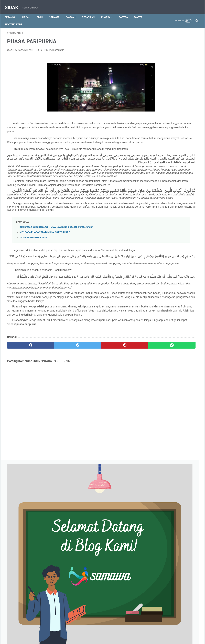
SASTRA (126, 12)
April (158, 243)
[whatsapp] (119, 391)
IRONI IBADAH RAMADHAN (172, 492)
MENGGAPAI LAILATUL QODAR (174, 487)
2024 (156, 264)
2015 (156, 595)
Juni (158, 233)
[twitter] (55, 391)
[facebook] (23, 391)
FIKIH (42, 12)
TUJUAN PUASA (166, 553)
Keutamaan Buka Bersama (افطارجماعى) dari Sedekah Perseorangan (56, 252)
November (161, 322)
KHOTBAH (109, 12)
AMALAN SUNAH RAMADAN (173, 548)
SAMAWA (57, 12)
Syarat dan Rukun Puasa (171, 559)
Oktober (160, 217)
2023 (156, 312)
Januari (160, 201)
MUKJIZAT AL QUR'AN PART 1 (173, 459)
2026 (155, 186)
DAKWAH (73, 12)
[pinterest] (87, 391)
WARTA (141, 12)
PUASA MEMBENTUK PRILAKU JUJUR (178, 473)
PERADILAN (91, 12)
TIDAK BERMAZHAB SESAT (34, 263)
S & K (120, 632)
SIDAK (14, 4)
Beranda (12, 12)
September (162, 222)
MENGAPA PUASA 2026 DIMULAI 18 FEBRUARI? (45, 258)
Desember (161, 212)
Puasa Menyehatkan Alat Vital (174, 524)
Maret (159, 191)
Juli (158, 343)
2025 (156, 207)
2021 (156, 580)
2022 (157, 380)
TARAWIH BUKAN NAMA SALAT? (175, 543)
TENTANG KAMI (16, 19)
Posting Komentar (54, 47)
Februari (160, 196)
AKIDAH (28, 12)
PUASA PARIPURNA (168, 529)
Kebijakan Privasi (104, 632)
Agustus (160, 228)
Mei (158, 238)
